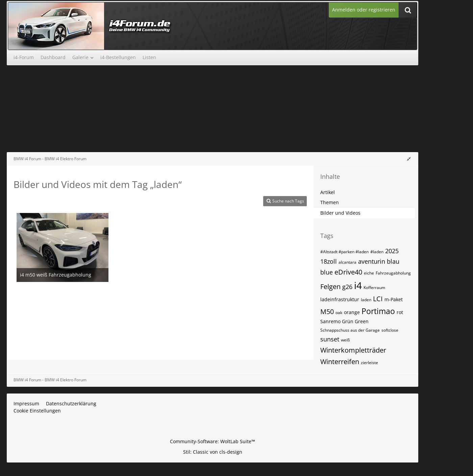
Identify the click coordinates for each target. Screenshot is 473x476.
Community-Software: (213, 441)
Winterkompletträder (353, 350)
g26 (347, 287)
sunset (330, 339)
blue (327, 272)
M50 (327, 312)
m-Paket (394, 299)
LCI (378, 299)
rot (400, 312)
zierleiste (369, 363)
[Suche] (408, 10)
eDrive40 (348, 272)
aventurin (372, 261)
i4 (358, 285)
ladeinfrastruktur (340, 299)
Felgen (330, 287)
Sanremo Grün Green (344, 321)
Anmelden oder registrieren (364, 10)
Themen (330, 202)
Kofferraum (374, 288)
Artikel (328, 192)
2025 (392, 251)
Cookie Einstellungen (37, 411)
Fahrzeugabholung (393, 273)
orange (352, 312)
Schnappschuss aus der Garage (350, 330)
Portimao (378, 311)
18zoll (329, 261)
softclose (390, 330)
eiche (369, 273)
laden (366, 300)
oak (339, 313)
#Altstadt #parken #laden (344, 252)
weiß (345, 340)
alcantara (347, 262)
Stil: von (213, 452)
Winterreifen (340, 362)
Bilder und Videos (340, 213)
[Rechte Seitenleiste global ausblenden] (409, 159)
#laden (377, 252)
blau (393, 261)
